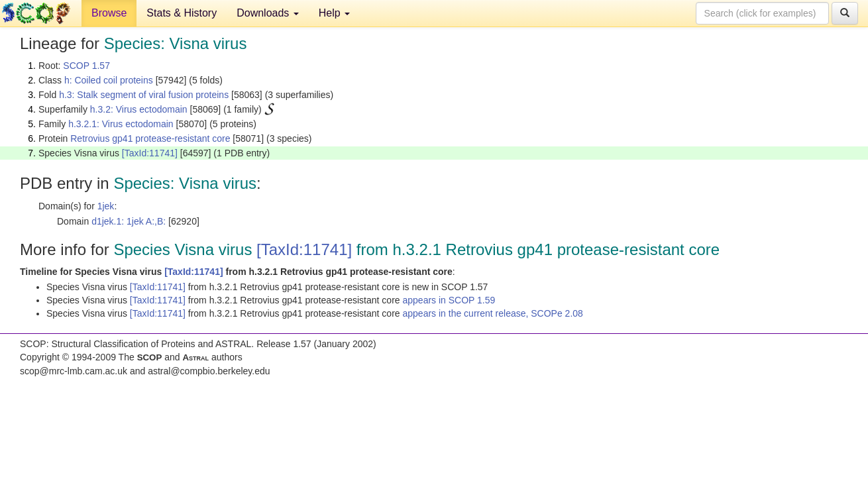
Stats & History (182, 13)
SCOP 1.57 (86, 66)
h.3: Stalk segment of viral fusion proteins (144, 95)
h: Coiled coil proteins (109, 80)
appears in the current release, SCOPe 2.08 (492, 313)
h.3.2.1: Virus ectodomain (121, 124)
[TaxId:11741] (150, 153)
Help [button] (334, 13)
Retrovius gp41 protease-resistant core (150, 138)
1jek (106, 206)
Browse (109, 13)
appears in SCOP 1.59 (449, 300)
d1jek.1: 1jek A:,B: (129, 221)
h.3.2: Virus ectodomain (139, 109)
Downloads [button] (268, 13)
